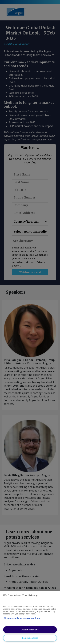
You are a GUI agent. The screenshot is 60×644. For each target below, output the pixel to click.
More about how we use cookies (22, 618)
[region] (30, 617)
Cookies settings (30, 638)
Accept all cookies (30, 630)
